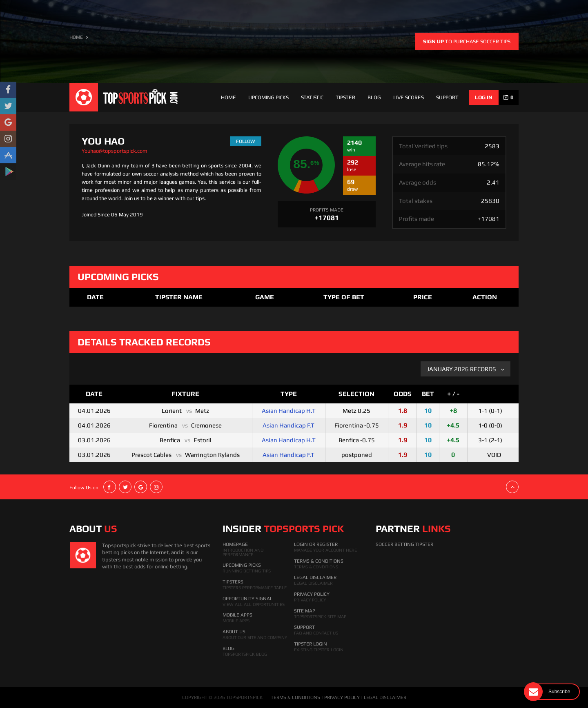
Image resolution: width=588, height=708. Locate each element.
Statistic (312, 97)
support (447, 97)
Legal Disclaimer (315, 577)
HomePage (235, 544)
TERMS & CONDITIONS (295, 697)
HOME (76, 37)
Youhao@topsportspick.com (115, 151)
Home (228, 97)
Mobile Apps (237, 615)
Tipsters (233, 582)
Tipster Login (311, 644)
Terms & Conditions (319, 561)
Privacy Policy (312, 594)
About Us (234, 632)
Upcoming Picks (268, 97)
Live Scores (409, 97)
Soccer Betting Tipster (404, 544)
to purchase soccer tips (467, 41)
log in (484, 97)
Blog (374, 97)
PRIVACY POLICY (342, 697)
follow (246, 141)
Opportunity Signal (247, 599)
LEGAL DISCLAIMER (385, 697)
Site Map (305, 611)
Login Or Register (316, 544)
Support (304, 627)
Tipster (345, 97)
